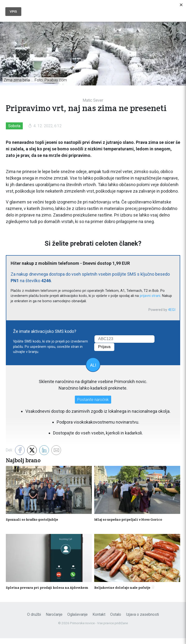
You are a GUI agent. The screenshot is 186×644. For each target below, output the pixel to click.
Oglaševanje (77, 620)
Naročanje (54, 620)
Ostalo (116, 620)
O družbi (34, 620)
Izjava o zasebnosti (142, 620)
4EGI (172, 311)
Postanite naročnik (93, 400)
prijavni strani (150, 297)
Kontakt (99, 620)
